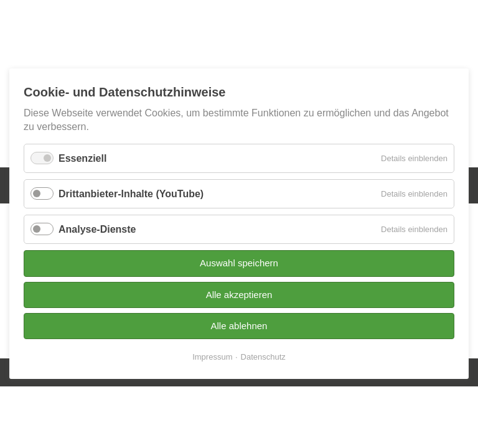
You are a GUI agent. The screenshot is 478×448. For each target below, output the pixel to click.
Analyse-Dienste (97, 229)
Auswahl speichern (239, 264)
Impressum (212, 357)
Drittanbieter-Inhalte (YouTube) (131, 194)
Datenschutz (263, 357)
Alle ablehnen (239, 326)
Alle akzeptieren (239, 295)
